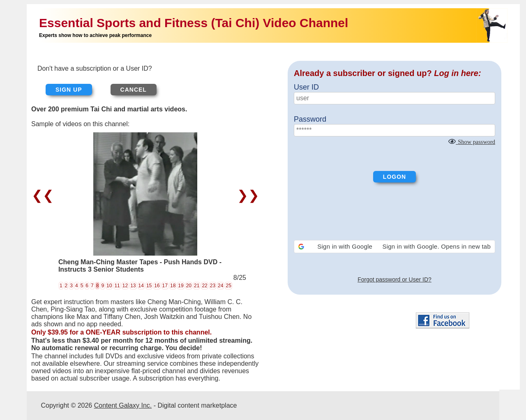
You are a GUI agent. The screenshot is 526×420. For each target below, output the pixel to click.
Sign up (69, 90)
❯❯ (246, 195)
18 (173, 286)
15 (149, 286)
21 (197, 286)
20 (189, 286)
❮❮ (45, 195)
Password (310, 119)
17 (165, 286)
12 (125, 286)
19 (181, 286)
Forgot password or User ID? (394, 279)
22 (204, 286)
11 (117, 286)
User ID (306, 87)
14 (141, 286)
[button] (394, 247)
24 (220, 286)
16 (157, 286)
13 (133, 286)
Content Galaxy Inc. (123, 405)
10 (109, 286)
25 (228, 286)
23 (213, 286)
